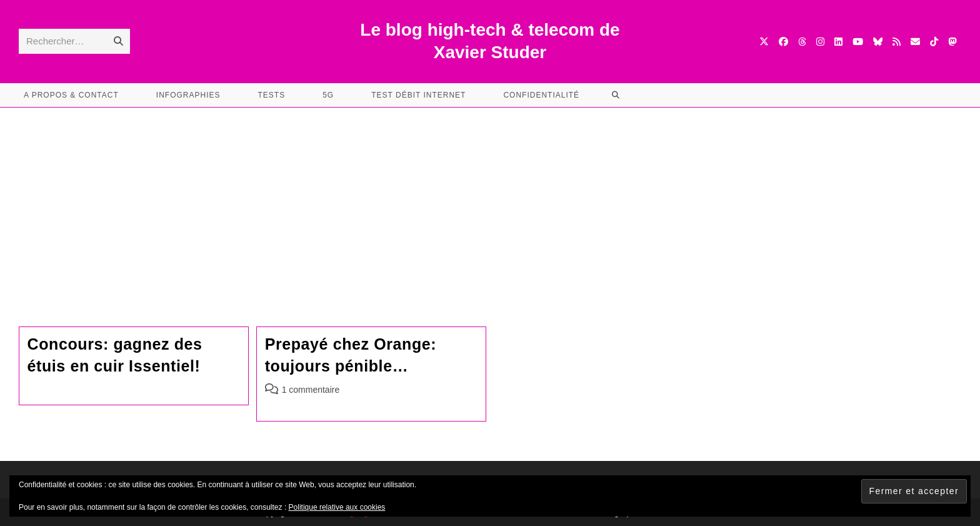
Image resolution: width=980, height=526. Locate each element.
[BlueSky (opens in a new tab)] (878, 42)
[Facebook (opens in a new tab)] (783, 42)
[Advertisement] (490, 201)
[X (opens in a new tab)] (764, 42)
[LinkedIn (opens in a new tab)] (838, 42)
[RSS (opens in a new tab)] (897, 42)
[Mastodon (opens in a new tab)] (952, 42)
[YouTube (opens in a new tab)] (858, 42)
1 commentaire (311, 390)
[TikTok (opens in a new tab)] (934, 42)
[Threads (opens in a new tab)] (802, 42)
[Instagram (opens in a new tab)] (820, 42)
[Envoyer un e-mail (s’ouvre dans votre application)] (915, 42)
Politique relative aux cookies (337, 507)
